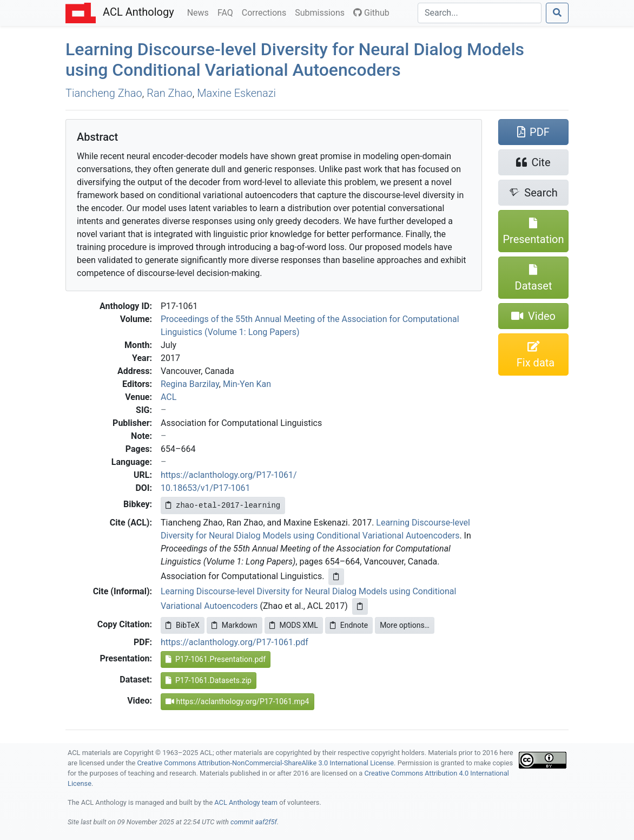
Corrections (266, 12)
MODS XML (294, 625)
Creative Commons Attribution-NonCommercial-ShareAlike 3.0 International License (266, 763)
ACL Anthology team (246, 802)
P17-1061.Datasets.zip (209, 680)
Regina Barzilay (190, 384)
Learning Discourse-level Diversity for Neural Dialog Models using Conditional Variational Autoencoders (295, 60)
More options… (405, 625)
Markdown (235, 625)
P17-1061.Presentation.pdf (216, 659)
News (200, 12)
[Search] (480, 13)
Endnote (349, 625)
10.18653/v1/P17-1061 (206, 488)
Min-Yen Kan (247, 384)
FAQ (227, 12)
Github (371, 13)
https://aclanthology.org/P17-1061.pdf (235, 642)
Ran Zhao (169, 93)
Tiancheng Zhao (104, 93)
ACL (169, 397)
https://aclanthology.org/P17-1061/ (229, 475)
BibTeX (183, 625)
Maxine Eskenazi (236, 93)
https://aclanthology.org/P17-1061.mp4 (237, 701)
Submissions (322, 12)
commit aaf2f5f (254, 822)
